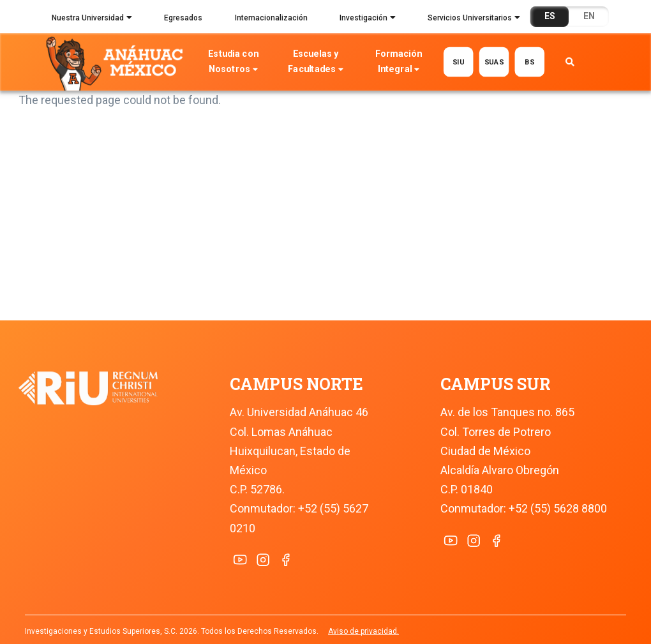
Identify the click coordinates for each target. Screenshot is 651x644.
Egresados (183, 18)
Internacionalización (271, 18)
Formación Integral (399, 63)
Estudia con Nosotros (234, 63)
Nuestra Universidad (92, 19)
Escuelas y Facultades (316, 63)
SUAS (494, 62)
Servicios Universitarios (474, 19)
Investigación (368, 19)
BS (529, 62)
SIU (459, 62)
